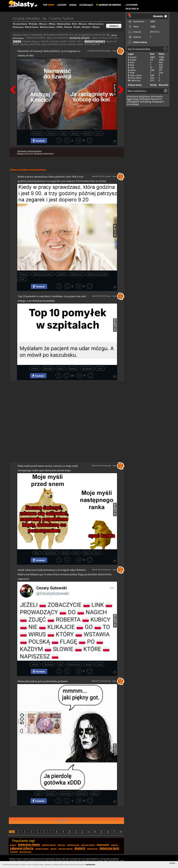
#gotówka (81, 794)
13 (89, 832)
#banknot (51, 794)
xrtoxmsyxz (133, 96)
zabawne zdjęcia (22, 848)
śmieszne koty (109, 848)
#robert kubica (74, 664)
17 (114, 832)
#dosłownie (66, 794)
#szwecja (51, 134)
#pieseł (65, 553)
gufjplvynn (145, 96)
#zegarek (24, 274)
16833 (153, 22)
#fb (60, 664)
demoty (80, 848)
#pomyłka (48, 369)
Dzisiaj (153, 85)
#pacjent (73, 369)
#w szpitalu (87, 369)
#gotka (95, 794)
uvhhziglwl (145, 99)
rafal (132, 68)
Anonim (133, 57)
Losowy (62, 5)
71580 (153, 27)
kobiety (13, 845)
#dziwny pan (77, 274)
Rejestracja (132, 9)
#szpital (35, 369)
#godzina (62, 274)
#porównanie (51, 553)
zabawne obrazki (49, 845)
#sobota (75, 134)
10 (69, 832)
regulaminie (90, 865)
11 (76, 832)
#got (39, 794)
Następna (62, 821)
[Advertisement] (67, 402)
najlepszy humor (42, 849)
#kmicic (88, 134)
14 (95, 832)
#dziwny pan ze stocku (43, 274)
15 (101, 832)
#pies (37, 553)
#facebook (49, 664)
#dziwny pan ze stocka (97, 274)
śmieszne (61, 845)
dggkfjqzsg (133, 99)
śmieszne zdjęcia (88, 845)
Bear (132, 65)
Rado (132, 73)
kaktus (133, 70)
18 (121, 832)
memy (17, 41)
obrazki (54, 849)
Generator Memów (109, 5)
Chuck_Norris (136, 78)
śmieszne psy (92, 849)
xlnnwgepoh (133, 102)
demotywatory (95, 41)
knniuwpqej (133, 104)
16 (108, 832)
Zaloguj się (22, 154)
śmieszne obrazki (80, 38)
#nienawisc (37, 134)
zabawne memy (73, 845)
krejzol (133, 60)
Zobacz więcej (140, 42)
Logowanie (132, 5)
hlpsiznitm (156, 99)
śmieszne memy (29, 844)
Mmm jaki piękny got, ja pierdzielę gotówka (43, 681)
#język (61, 369)
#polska (35, 664)
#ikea (63, 134)
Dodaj (73, 5)
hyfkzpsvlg (146, 102)
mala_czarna (136, 75)
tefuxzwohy (157, 96)
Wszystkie (164, 85)
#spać (86, 553)
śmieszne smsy (25, 852)
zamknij (172, 863)
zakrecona (136, 81)
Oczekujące (86, 5)
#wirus (89, 664)
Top (49, 5)
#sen (76, 553)
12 (82, 832)
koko (132, 62)
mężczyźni (103, 845)
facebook (14, 852)
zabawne (114, 845)
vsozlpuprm (158, 102)
